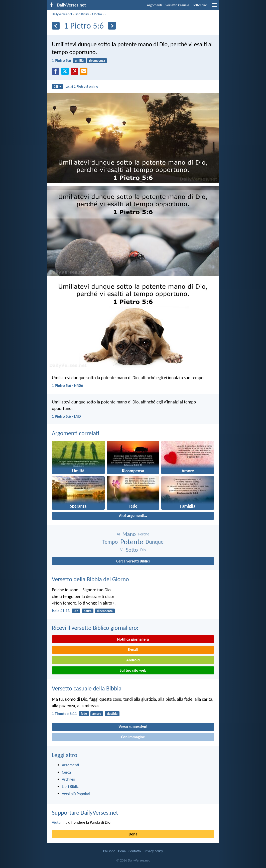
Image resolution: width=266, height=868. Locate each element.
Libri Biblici (82, 14)
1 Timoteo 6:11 (64, 714)
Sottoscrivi (200, 5)
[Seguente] (112, 26)
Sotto (132, 550)
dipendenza (105, 611)
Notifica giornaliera (133, 639)
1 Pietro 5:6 (61, 60)
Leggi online (82, 86)
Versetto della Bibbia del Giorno (90, 579)
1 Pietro (97, 14)
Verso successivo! (133, 727)
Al (118, 534)
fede (84, 714)
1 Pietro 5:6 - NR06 (67, 386)
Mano (129, 534)
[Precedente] (56, 26)
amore (97, 714)
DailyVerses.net (62, 14)
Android (133, 660)
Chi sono (109, 851)
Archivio (69, 779)
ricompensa (97, 60)
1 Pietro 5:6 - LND (66, 416)
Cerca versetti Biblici (133, 561)
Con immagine (133, 737)
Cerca (66, 772)
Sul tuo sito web (133, 670)
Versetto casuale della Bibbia (87, 688)
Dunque (155, 542)
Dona (133, 834)
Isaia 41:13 (61, 611)
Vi (122, 550)
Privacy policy (153, 851)
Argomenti (155, 5)
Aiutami (58, 822)
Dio (143, 550)
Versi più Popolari (76, 794)
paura (88, 611)
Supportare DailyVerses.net (85, 813)
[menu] (214, 7)
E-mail (133, 649)
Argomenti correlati (76, 433)
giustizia (112, 714)
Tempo (110, 542)
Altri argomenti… (133, 516)
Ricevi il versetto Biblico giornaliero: (95, 628)
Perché (144, 534)
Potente (132, 542)
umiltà (79, 60)
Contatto (135, 851)
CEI (58, 87)
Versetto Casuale (177, 5)
